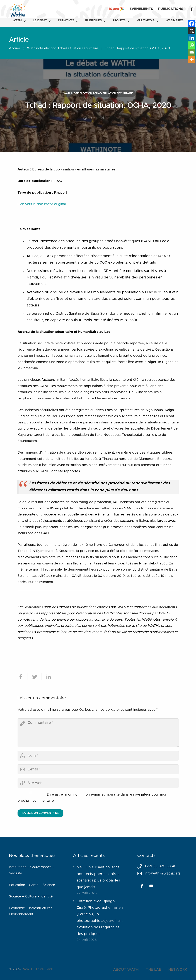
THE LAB (154, 970)
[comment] (98, 733)
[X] (192, 31)
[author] (98, 756)
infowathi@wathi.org (162, 873)
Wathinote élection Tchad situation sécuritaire (63, 48)
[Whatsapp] (192, 45)
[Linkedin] (192, 38)
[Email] (192, 52)
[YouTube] (151, 886)
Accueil (15, 48)
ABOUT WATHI (126, 970)
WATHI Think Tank (38, 969)
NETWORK (178, 970)
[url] (98, 783)
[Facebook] (192, 9)
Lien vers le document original (42, 204)
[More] (192, 59)
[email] (98, 769)
